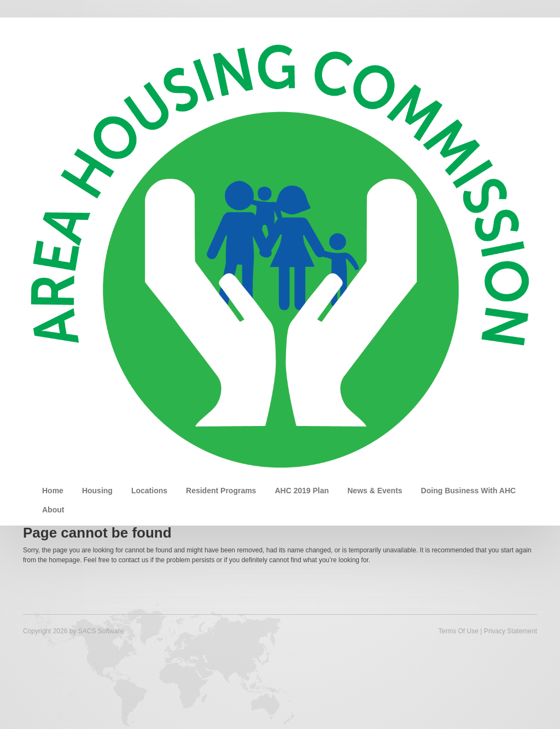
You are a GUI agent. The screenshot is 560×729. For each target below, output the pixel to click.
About (53, 510)
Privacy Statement (511, 631)
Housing (97, 491)
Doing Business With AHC (469, 491)
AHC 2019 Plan (302, 491)
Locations (149, 491)
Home (53, 491)
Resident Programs (221, 491)
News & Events (375, 491)
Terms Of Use (458, 631)
